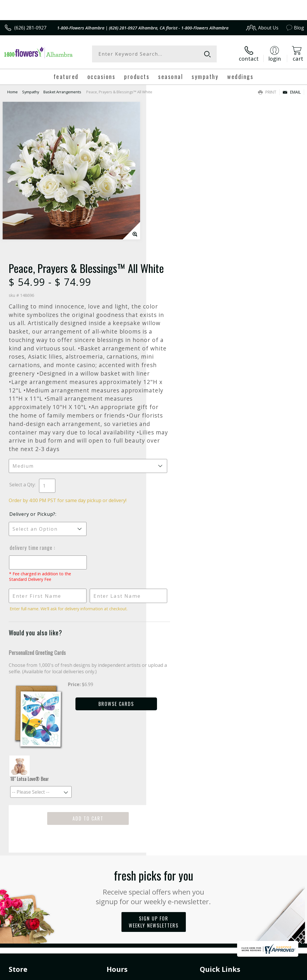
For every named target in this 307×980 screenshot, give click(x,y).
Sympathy (31, 92)
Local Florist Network (247, 918)
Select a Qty (168, 343)
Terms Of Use (172, 918)
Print (267, 92)
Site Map (283, 918)
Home (13, 92)
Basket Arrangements (62, 92)
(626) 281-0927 (30, 28)
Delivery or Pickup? (179, 373)
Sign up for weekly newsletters (154, 775)
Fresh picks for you (154, 739)
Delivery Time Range (178, 406)
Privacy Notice (206, 918)
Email (292, 92)
